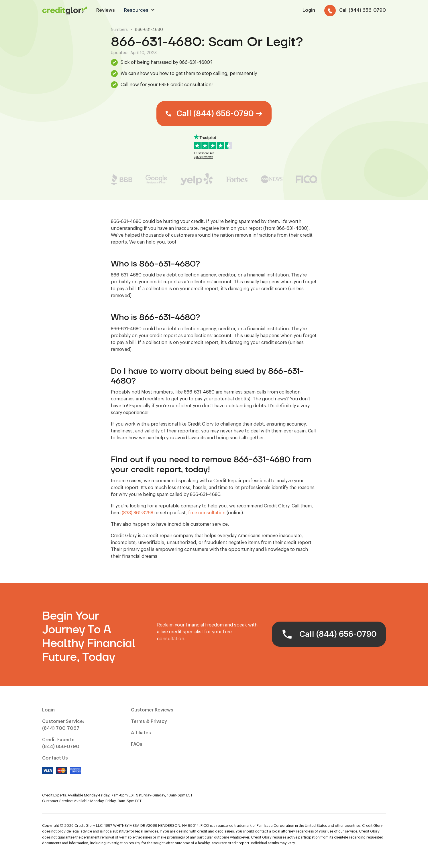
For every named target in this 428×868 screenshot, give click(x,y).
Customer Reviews (152, 710)
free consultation (207, 513)
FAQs (137, 744)
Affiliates (141, 733)
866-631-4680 (149, 30)
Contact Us (55, 758)
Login (48, 710)
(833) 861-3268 (138, 513)
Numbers (119, 30)
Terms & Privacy (149, 721)
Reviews (106, 10)
